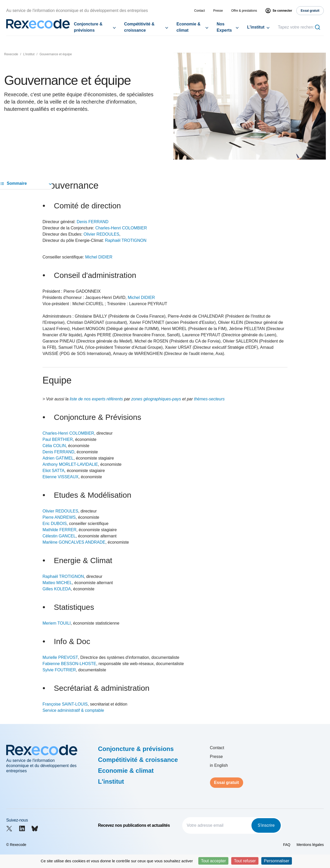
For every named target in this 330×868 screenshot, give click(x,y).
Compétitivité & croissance (139, 27)
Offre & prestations (244, 11)
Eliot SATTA (54, 471)
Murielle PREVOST (60, 657)
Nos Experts (224, 27)
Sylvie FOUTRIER (59, 670)
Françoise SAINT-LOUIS (65, 704)
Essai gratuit (227, 782)
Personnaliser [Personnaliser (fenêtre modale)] (277, 861)
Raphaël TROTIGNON (126, 240)
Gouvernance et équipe (56, 54)
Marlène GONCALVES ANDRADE (74, 542)
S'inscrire (266, 825)
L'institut (256, 27)
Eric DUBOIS (55, 524)
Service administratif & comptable (73, 710)
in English (219, 765)
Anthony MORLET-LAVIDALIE (70, 464)
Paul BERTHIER (58, 439)
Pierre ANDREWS (59, 517)
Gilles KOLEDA (57, 589)
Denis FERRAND (93, 222)
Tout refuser (245, 861)
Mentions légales (310, 845)
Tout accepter (213, 861)
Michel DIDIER (99, 257)
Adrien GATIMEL (58, 458)
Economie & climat (188, 27)
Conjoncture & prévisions (88, 27)
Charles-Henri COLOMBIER (121, 228)
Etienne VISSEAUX (61, 477)
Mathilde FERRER (59, 530)
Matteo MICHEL (57, 583)
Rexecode (11, 54)
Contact (199, 11)
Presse (218, 11)
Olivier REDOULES (101, 234)
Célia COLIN (54, 446)
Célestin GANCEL (59, 536)
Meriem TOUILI (57, 623)
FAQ (287, 845)
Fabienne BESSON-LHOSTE (69, 664)
